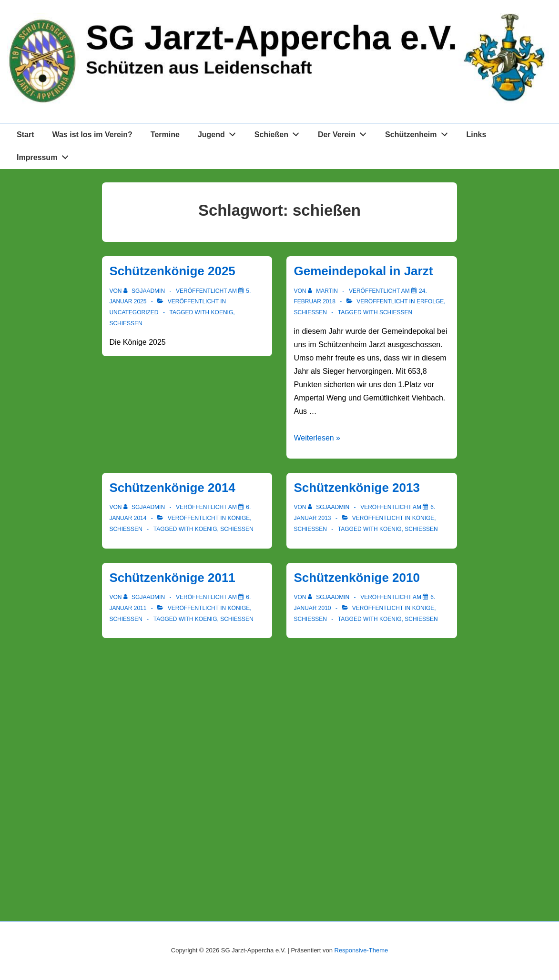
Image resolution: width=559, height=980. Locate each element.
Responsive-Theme (361, 950)
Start (25, 135)
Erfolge (430, 301)
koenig (222, 312)
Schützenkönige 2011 (172, 578)
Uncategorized (134, 312)
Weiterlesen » (317, 438)
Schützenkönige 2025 (172, 271)
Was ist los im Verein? (92, 135)
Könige (239, 518)
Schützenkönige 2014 (172, 488)
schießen (126, 323)
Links (477, 135)
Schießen (279, 133)
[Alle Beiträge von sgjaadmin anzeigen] (145, 291)
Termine (165, 135)
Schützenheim (419, 133)
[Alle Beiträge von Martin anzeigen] (324, 291)
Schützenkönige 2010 (356, 578)
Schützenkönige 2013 (356, 488)
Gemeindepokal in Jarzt (363, 271)
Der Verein (345, 133)
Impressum (45, 156)
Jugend (219, 133)
